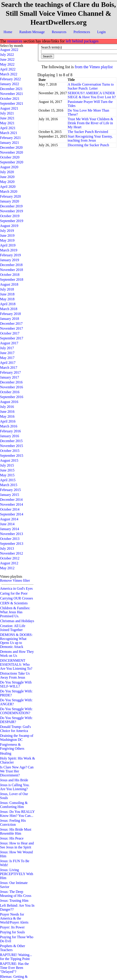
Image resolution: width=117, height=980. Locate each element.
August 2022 (9, 50)
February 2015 (10, 490)
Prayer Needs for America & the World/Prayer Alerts (14, 918)
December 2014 (11, 500)
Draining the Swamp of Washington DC (17, 738)
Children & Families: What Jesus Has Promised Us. (15, 612)
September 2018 (12, 280)
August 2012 (9, 563)
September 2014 (12, 514)
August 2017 (9, 343)
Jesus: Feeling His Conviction (13, 823)
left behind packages (82, 41)
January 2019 (10, 260)
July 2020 (7, 172)
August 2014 (9, 519)
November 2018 (12, 270)
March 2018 (9, 309)
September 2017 (12, 338)
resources (15, 41)
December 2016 (11, 382)
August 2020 (9, 167)
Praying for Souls (12, 932)
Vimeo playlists (11, 576)
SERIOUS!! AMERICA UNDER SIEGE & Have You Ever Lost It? (92, 95)
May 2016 (7, 416)
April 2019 (8, 245)
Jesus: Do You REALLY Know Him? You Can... (17, 814)
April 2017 (8, 363)
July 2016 (7, 407)
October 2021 (10, 99)
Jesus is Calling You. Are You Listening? (15, 787)
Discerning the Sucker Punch (88, 145)
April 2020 (8, 187)
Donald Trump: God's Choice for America (15, 729)
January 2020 (10, 201)
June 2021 (7, 118)
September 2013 (12, 544)
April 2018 (8, 304)
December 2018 (11, 265)
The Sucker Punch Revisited (88, 132)
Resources (59, 32)
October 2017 (10, 333)
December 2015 (11, 441)
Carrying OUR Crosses (16, 598)
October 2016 (10, 392)
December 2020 (11, 147)
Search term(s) (52, 47)
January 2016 (10, 436)
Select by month (12, 46)
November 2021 (12, 94)
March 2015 (9, 485)
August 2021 (9, 108)
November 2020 (12, 152)
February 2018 (10, 314)
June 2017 (7, 353)
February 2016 (10, 431)
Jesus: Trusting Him (14, 901)
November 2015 (12, 446)
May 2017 (7, 358)
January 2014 (10, 529)
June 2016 (7, 412)
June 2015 (7, 470)
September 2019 (12, 221)
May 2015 (7, 475)
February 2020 (10, 196)
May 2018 (7, 299)
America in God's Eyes (16, 588)
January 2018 (10, 319)
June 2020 (7, 177)
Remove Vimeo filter (15, 580)
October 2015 (10, 451)
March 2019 (9, 250)
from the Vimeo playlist (94, 67)
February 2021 (10, 138)
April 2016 (8, 421)
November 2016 (12, 387)
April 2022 (8, 69)
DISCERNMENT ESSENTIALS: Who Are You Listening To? (16, 664)
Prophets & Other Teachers (13, 948)
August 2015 (9, 460)
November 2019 (12, 211)
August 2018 (9, 284)
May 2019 (7, 240)
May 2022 (7, 64)
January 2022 (10, 84)
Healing (6, 753)
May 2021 (7, 123)
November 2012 (12, 553)
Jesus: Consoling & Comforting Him (14, 805)
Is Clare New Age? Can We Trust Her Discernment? (17, 771)
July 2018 (7, 289)
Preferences (82, 32)
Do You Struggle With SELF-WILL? (16, 684)
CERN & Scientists (14, 603)
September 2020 (12, 162)
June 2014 (7, 524)
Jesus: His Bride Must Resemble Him (16, 831)
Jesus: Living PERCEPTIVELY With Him (17, 874)
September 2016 (12, 397)
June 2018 (7, 294)
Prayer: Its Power (12, 927)
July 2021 (7, 113)
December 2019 (11, 206)
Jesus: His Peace (12, 838)
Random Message (32, 32)
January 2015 (10, 495)
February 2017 (10, 372)
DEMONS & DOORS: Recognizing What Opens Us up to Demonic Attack (16, 641)
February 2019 (10, 255)
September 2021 (12, 103)
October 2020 (10, 157)
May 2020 (7, 182)
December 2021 (11, 89)
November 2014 (12, 504)
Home (8, 32)
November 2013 (12, 534)
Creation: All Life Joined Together (13, 628)
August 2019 (9, 226)
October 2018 (10, 275)
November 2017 (12, 328)
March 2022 (9, 74)
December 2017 (11, 324)
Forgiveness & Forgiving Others (12, 747)
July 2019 (7, 231)
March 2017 (9, 368)
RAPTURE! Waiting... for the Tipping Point (16, 957)
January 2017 (10, 377)
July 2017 (7, 348)
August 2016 (9, 402)
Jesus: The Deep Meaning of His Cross (16, 894)
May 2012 (7, 568)
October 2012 (10, 558)
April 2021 (8, 128)
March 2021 (9, 133)
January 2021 (10, 143)
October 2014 (10, 509)
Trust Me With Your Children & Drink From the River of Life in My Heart (90, 123)
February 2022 (10, 79)
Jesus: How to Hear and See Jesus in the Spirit (17, 845)
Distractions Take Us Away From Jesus (15, 675)
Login (101, 32)
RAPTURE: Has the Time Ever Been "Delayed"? (14, 968)
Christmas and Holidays (17, 621)
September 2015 (12, 456)
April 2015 (8, 480)
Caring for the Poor (14, 593)
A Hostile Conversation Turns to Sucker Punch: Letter (91, 86)
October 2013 (10, 539)
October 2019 (10, 216)
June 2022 (7, 59)
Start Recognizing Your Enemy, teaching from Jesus (90, 138)
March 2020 (9, 191)
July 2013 (7, 548)
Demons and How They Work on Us (17, 654)
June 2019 (7, 235)
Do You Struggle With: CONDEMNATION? (16, 711)
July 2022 (7, 55)
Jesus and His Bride (14, 780)
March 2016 (9, 426)
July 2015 (7, 465)
